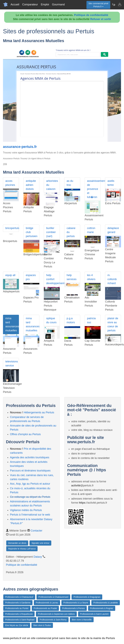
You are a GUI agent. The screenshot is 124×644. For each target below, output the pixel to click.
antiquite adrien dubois (31, 185)
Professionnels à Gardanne (18, 603)
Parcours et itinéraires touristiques (30, 471)
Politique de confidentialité (91, 15)
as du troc (70, 183)
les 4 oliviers (91, 277)
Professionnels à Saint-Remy (53, 620)
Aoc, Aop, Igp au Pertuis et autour (30, 484)
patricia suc (91, 320)
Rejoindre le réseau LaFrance (22, 549)
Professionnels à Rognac (102, 608)
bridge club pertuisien (32, 232)
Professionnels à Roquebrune (19, 614)
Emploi (45, 4)
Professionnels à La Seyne (76, 603)
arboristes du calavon (52, 185)
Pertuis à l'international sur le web (30, 515)
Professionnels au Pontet (17, 608)
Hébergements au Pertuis (39, 412)
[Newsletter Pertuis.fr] (114, 4)
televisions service (12, 364)
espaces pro (31, 277)
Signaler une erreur (40, 543)
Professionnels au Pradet (45, 608)
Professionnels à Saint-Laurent (94, 614)
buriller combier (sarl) (51, 232)
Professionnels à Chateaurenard (53, 597)
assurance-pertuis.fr (20, 147)
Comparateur (30, 4)
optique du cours (51, 320)
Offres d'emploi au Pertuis (25, 434)
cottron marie (91, 230)
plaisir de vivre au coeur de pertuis (113, 324)
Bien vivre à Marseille (82, 620)
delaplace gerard (113, 230)
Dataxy (38, 557)
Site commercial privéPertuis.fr (98, 5)
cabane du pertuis (71, 232)
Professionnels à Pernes (73, 608)
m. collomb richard (112, 279)
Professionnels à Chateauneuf (19, 597)
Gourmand (58, 4)
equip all (10, 275)
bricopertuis (12, 228)
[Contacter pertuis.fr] (120, 4)
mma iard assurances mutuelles (12, 324)
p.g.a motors (71, 320)
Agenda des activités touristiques (30, 457)
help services (72, 277)
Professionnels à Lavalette (106, 603)
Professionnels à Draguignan (87, 597)
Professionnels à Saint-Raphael (20, 620)
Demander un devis (17, 543)
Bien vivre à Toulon (42, 625)
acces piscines (10, 183)
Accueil (15, 4)
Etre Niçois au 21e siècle (17, 625)
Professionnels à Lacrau (47, 603)
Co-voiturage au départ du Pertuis (30, 497)
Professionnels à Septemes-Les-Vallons (56, 614)
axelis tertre (111, 183)
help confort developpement (53, 279)
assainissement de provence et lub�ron (94, 189)
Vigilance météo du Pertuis (26, 510)
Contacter (37, 531)
